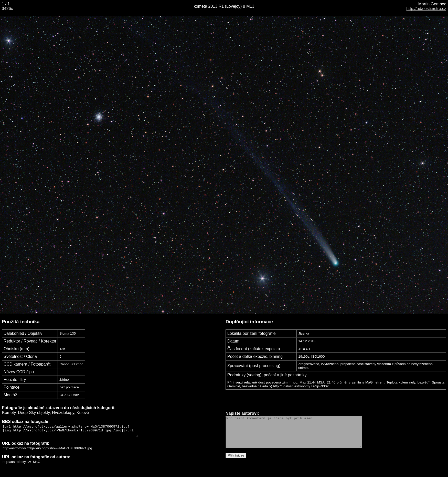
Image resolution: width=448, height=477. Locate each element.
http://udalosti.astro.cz (426, 9)
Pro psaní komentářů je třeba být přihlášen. (302, 433)
